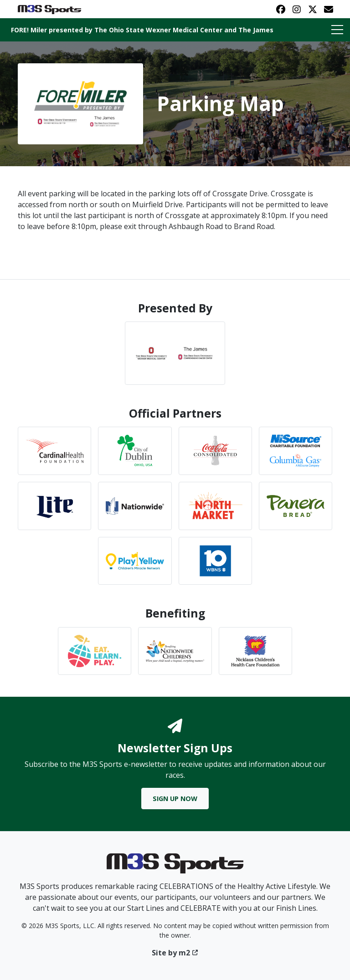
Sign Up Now (175, 799)
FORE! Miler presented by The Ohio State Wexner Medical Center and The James (142, 30)
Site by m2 (175, 953)
